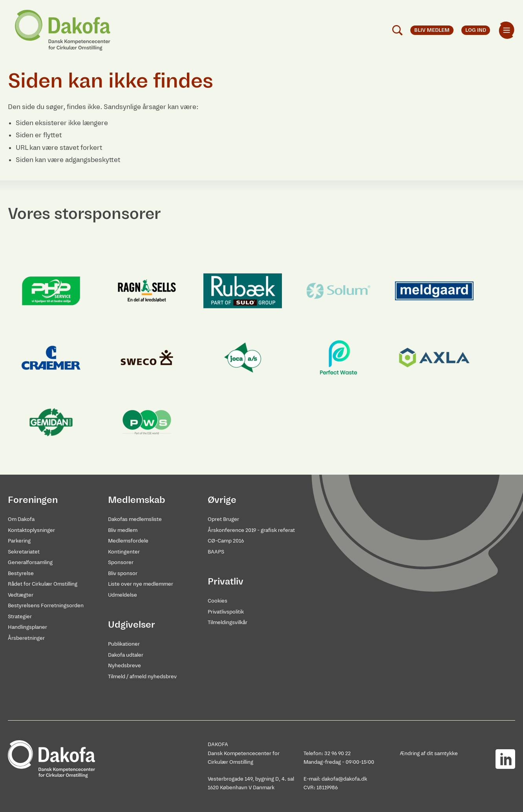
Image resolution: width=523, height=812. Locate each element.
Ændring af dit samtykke (429, 753)
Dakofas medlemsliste (135, 519)
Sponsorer (121, 562)
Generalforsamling (30, 562)
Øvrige (222, 500)
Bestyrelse (21, 573)
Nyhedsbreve (124, 665)
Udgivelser (132, 624)
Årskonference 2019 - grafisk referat (251, 530)
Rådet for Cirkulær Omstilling (43, 584)
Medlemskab (137, 500)
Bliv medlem (123, 530)
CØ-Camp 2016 (226, 541)
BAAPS (216, 552)
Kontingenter (124, 552)
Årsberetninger (26, 638)
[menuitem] (507, 30)
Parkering (19, 541)
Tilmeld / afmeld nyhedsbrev (142, 676)
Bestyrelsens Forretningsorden (46, 605)
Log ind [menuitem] (476, 30)
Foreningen (33, 500)
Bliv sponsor (123, 573)
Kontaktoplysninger (31, 530)
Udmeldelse (123, 595)
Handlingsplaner (27, 627)
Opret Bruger (223, 519)
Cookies (218, 601)
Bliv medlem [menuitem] (432, 30)
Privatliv (226, 581)
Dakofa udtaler (126, 655)
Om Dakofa (21, 519)
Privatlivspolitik (226, 612)
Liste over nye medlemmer (141, 584)
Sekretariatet (24, 552)
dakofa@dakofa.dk (344, 779)
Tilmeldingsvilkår (228, 622)
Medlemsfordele (128, 541)
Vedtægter (21, 595)
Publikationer (124, 644)
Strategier (20, 616)
